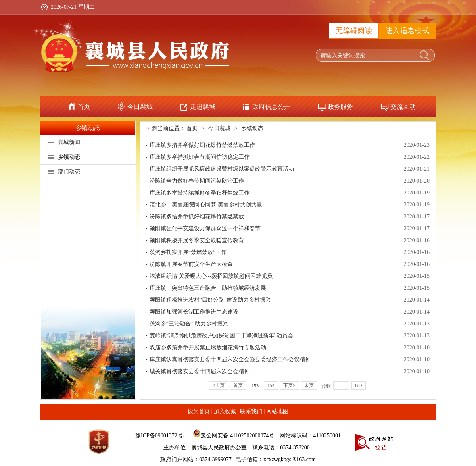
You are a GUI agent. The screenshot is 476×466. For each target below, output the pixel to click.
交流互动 (403, 107)
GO (358, 385)
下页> (289, 385)
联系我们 (251, 411)
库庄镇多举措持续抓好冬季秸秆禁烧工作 (200, 193)
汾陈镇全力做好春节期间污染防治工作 (197, 181)
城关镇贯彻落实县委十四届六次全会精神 (200, 371)
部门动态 (69, 172)
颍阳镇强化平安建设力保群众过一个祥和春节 (205, 228)
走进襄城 (203, 107)
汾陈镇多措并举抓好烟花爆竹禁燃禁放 (197, 217)
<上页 (218, 385)
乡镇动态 (88, 128)
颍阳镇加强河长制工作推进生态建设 (194, 312)
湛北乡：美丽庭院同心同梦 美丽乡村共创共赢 (206, 205)
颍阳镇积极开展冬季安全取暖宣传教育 (197, 240)
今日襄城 (140, 107)
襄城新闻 (69, 142)
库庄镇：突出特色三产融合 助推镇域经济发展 (208, 288)
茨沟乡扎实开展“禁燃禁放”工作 (188, 252)
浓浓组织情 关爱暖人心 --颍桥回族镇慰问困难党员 (211, 276)
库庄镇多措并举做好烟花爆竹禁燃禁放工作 (202, 145)
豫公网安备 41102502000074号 (237, 436)
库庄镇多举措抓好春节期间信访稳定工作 (200, 157)
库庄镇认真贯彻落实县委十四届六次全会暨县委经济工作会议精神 (230, 359)
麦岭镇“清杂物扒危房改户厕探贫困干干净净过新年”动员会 (221, 336)
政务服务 (340, 107)
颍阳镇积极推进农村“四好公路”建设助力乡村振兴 (210, 300)
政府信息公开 (271, 107)
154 (271, 385)
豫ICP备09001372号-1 (161, 436)
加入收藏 (225, 411)
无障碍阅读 (354, 31)
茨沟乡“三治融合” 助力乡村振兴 (189, 324)
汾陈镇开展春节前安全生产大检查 (191, 264)
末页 (309, 385)
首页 (84, 107)
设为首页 (199, 411)
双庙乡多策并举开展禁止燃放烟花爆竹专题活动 (208, 348)
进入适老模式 (407, 31)
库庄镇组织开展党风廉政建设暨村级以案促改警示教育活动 (222, 169)
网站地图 (277, 411)
